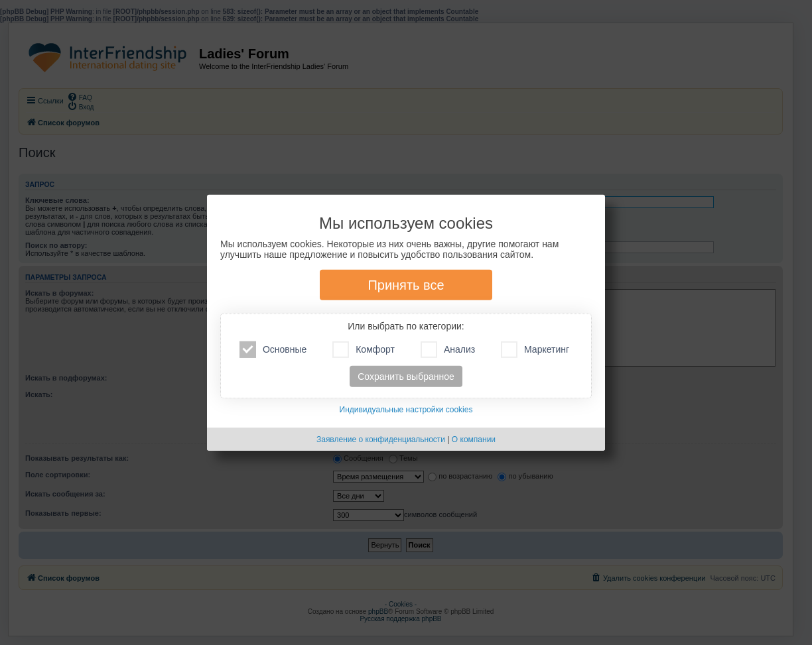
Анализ (448, 350)
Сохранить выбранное (406, 377)
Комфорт (364, 350)
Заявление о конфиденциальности (381, 440)
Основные (273, 350)
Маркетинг (535, 350)
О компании (474, 440)
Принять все (406, 285)
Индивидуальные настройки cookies (406, 410)
